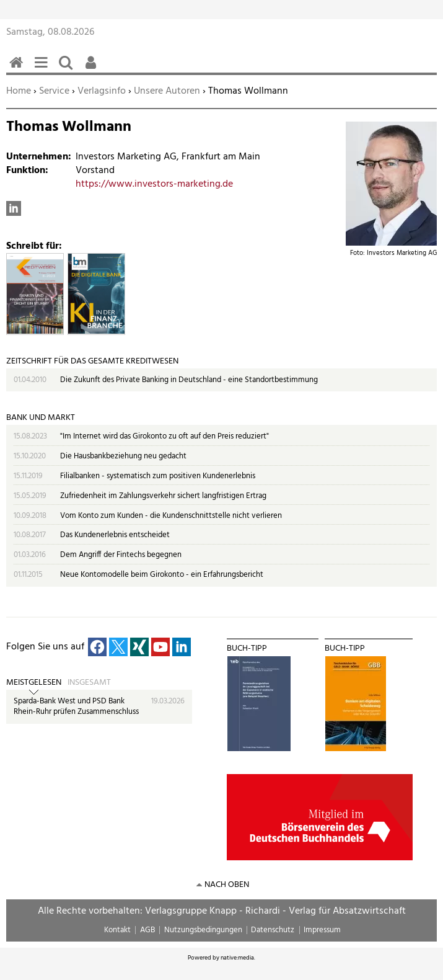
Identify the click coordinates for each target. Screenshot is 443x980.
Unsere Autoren (167, 91)
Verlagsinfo (102, 91)
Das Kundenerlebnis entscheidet (115, 535)
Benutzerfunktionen (93, 69)
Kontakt (117, 930)
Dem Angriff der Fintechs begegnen (121, 555)
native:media (237, 958)
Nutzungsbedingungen (203, 930)
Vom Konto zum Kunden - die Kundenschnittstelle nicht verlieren (171, 516)
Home (19, 91)
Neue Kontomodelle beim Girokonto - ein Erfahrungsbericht (162, 575)
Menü (43, 69)
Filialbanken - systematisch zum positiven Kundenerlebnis (158, 476)
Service (54, 91)
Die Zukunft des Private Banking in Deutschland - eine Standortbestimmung (189, 380)
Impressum (322, 930)
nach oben (227, 885)
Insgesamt (89, 683)
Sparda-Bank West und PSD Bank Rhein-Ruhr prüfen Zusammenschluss (76, 707)
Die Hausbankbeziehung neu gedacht (123, 456)
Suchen (68, 69)
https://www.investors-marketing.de (154, 184)
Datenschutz (273, 930)
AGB (147, 930)
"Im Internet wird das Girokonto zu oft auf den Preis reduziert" (164, 436)
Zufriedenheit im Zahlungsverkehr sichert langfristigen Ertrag (163, 496)
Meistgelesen (34, 683)
